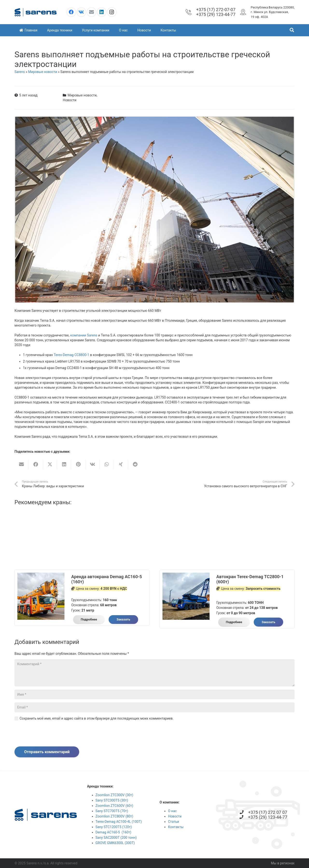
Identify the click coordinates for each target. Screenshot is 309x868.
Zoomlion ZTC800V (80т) (114, 816)
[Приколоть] (78, 464)
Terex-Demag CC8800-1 (71, 355)
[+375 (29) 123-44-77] (244, 817)
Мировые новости (42, 72)
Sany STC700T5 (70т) (112, 811)
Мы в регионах (283, 863)
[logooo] (36, 12)
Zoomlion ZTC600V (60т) (114, 806)
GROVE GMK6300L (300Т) (115, 843)
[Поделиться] (36, 464)
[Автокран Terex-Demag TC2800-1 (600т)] (186, 575)
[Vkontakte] (81, 12)
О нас (172, 811)
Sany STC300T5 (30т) (112, 800)
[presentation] (51, 735)
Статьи (174, 822)
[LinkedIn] (102, 12)
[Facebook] (71, 12)
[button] (292, 30)
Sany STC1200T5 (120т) (114, 827)
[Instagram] (112, 12)
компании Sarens (84, 335)
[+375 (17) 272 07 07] (244, 812)
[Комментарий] (154, 673)
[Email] (91, 12)
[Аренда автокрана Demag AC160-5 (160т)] (41, 575)
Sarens (20, 72)
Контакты (176, 827)
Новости (70, 100)
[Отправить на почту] (22, 464)
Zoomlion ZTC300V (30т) (114, 795)
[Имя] (154, 695)
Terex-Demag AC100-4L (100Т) (119, 822)
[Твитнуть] (50, 464)
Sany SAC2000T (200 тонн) (116, 838)
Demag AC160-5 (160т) (113, 832)
